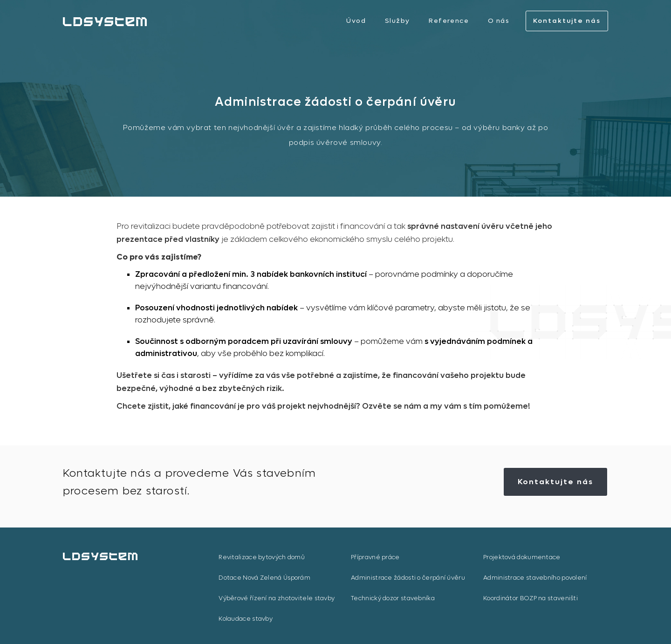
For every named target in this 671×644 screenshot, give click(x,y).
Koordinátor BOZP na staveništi (531, 598)
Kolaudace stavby (246, 619)
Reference (449, 21)
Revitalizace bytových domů (262, 557)
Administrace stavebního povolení (535, 578)
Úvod (356, 21)
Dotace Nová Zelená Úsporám (264, 578)
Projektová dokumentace (522, 557)
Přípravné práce (375, 557)
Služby (397, 21)
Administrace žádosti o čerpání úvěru (408, 578)
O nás (499, 21)
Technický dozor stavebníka (393, 598)
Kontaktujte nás (567, 21)
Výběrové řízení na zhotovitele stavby (277, 598)
